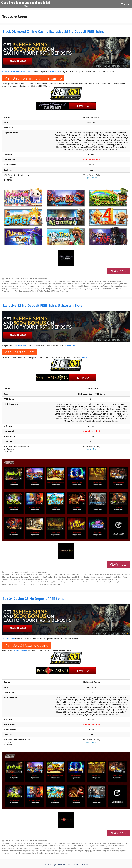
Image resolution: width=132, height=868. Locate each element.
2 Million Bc (9, 281)
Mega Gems (56, 286)
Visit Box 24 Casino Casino (27, 645)
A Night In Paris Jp (55, 281)
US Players (55, 291)
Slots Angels (84, 289)
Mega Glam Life (68, 286)
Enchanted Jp (43, 284)
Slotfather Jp (73, 289)
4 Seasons (19, 281)
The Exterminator (104, 289)
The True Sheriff (118, 289)
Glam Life (85, 284)
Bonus (7, 279)
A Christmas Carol (40, 281)
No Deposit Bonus (27, 279)
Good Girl (93, 284)
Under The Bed (32, 291)
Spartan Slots (21, 345)
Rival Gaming (45, 289)
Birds (119, 281)
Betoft (85, 357)
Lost (38, 286)
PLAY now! (118, 271)
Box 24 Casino (21, 651)
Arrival (78, 281)
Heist (4, 286)
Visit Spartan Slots (20, 352)
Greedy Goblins (111, 284)
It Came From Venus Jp (27, 286)
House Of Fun (12, 286)
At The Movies (97, 281)
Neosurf (100, 286)
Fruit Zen (77, 284)
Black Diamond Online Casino (16, 71)
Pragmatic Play (34, 289)
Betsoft (113, 281)
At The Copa (86, 281)
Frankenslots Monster (65, 284)
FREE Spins (15, 279)
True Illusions (20, 291)
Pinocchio (23, 289)
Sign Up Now (91, 177)
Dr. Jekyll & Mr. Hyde (29, 284)
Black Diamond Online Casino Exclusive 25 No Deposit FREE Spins (53, 31)
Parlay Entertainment (11, 289)
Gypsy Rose (122, 284)
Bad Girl (106, 281)
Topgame (114, 582)
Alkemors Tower (69, 281)
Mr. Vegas (93, 286)
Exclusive (52, 284)
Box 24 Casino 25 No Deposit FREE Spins (33, 599)
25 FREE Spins (53, 71)
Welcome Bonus (41, 279)
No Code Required (91, 160)
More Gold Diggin (81, 286)
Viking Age (64, 291)
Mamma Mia (46, 286)
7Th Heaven (28, 281)
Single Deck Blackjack (59, 289)
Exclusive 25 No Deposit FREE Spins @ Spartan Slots (42, 305)
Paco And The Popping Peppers (116, 286)
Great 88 (101, 284)
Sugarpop (93, 289)
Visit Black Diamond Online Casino (33, 78)
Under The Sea (44, 291)
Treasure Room (8, 291)
